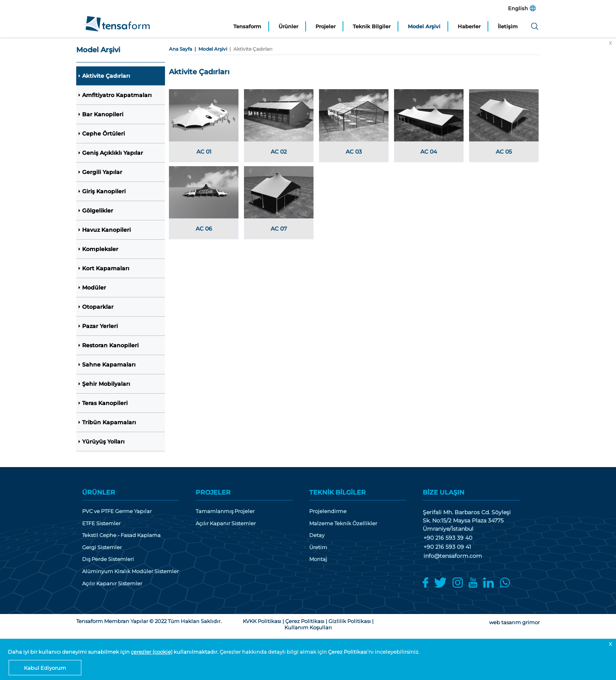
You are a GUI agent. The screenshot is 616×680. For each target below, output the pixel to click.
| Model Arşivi (210, 49)
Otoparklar (98, 307)
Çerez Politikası (348, 652)
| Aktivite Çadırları (250, 49)
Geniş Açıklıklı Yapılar (113, 153)
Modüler (94, 288)
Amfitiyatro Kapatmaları (117, 95)
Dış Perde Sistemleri (108, 559)
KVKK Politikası (262, 621)
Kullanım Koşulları (308, 627)
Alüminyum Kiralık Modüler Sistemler (130, 571)
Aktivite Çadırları (106, 76)
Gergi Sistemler (102, 547)
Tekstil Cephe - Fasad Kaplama (121, 535)
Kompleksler (100, 249)
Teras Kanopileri (105, 403)
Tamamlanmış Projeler (225, 511)
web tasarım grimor (514, 622)
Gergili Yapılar (102, 172)
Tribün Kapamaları (109, 422)
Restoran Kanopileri (110, 345)
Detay (317, 535)
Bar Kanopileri (103, 114)
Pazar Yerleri (100, 326)
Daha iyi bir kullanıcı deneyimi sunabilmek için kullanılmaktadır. (114, 652)
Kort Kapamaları (106, 268)
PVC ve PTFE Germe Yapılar (117, 511)
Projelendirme (328, 511)
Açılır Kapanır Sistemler (112, 584)
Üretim (318, 547)
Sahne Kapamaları (109, 365)
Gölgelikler (98, 211)
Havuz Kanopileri (106, 230)
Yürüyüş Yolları (103, 442)
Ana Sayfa (181, 49)
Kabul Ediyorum (45, 668)
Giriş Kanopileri (104, 191)
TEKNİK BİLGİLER (337, 492)
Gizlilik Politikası (350, 621)
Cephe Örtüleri (104, 134)
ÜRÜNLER (99, 492)
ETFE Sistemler (101, 523)
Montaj (318, 559)
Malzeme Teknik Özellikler (343, 523)
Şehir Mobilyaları (106, 384)
